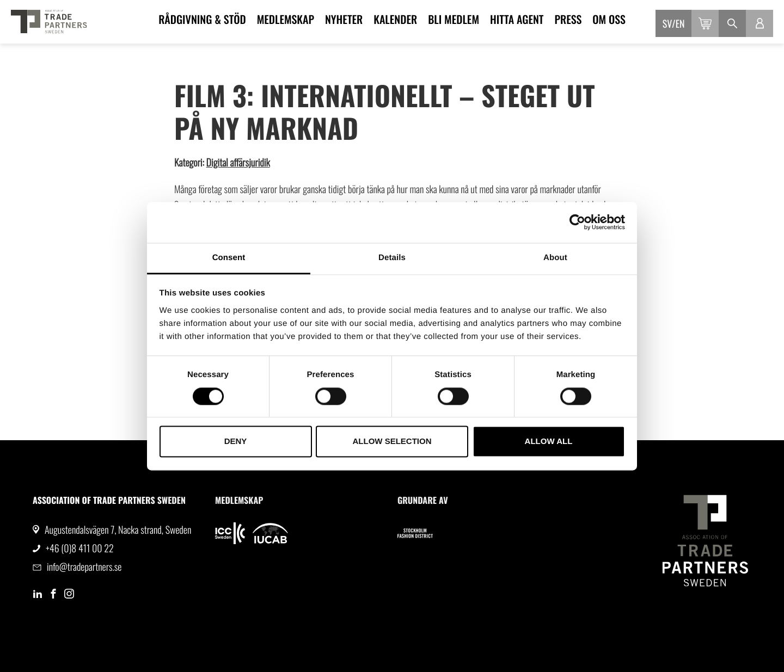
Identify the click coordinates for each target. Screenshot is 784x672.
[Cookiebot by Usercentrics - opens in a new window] (577, 222)
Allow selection (392, 442)
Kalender (395, 19)
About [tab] (555, 258)
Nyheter (344, 19)
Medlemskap (286, 19)
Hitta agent (517, 19)
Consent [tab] (229, 258)
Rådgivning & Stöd (202, 19)
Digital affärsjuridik (238, 163)
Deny (236, 442)
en (680, 24)
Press (568, 19)
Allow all (549, 442)
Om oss (609, 19)
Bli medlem (454, 19)
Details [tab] (392, 258)
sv (667, 24)
